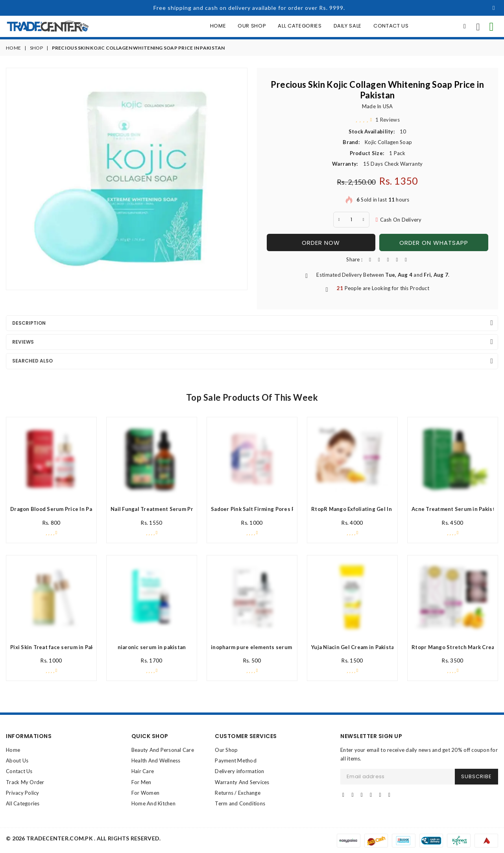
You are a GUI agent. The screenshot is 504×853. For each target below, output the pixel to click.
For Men (141, 782)
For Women (145, 793)
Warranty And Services (242, 782)
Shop (36, 48)
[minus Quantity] (339, 220)
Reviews (23, 342)
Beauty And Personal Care (163, 750)
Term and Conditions (240, 803)
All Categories (300, 26)
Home (218, 26)
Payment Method (236, 760)
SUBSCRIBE (476, 776)
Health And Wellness (156, 760)
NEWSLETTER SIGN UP (371, 736)
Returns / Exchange (238, 793)
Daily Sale (348, 26)
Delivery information (239, 771)
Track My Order (25, 782)
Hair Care (143, 771)
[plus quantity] (364, 220)
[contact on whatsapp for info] (491, 26)
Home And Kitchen (153, 803)
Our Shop (252, 26)
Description (29, 323)
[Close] (494, 8)
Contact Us (391, 26)
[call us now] (478, 26)
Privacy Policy (23, 793)
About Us (17, 760)
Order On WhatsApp (434, 243)
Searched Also (32, 361)
